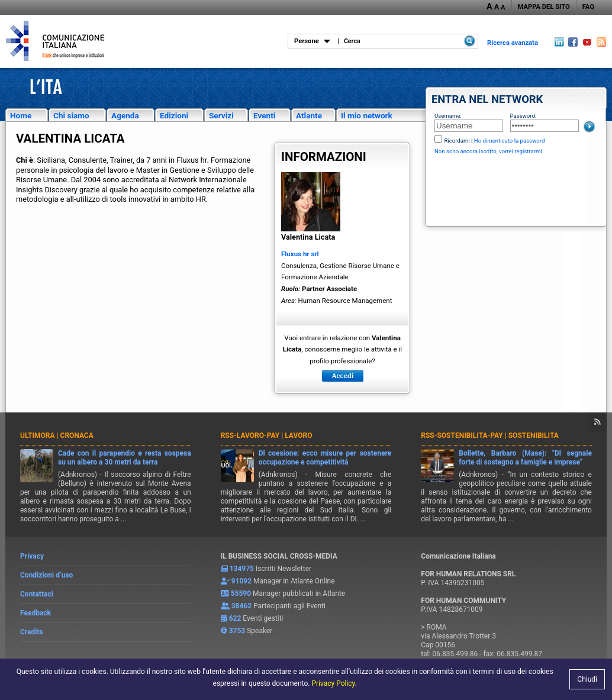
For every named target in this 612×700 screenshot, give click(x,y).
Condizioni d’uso (46, 575)
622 (235, 618)
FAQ (588, 7)
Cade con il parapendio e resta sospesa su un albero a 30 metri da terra (125, 458)
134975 (242, 569)
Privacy (32, 556)
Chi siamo (71, 115)
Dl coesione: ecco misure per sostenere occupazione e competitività (325, 458)
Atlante (309, 115)
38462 (241, 606)
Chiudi (587, 679)
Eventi (264, 115)
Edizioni (174, 115)
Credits (32, 632)
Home (21, 115)
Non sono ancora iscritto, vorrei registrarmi (488, 151)
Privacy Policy (333, 683)
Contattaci (37, 594)
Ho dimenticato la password (510, 141)
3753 (237, 631)
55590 (241, 593)
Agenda (125, 115)
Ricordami (457, 141)
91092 (241, 581)
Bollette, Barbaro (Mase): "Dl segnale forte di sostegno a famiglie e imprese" (525, 458)
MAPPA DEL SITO (544, 7)
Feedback (36, 613)
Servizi (221, 115)
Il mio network (367, 115)
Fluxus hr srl (300, 254)
